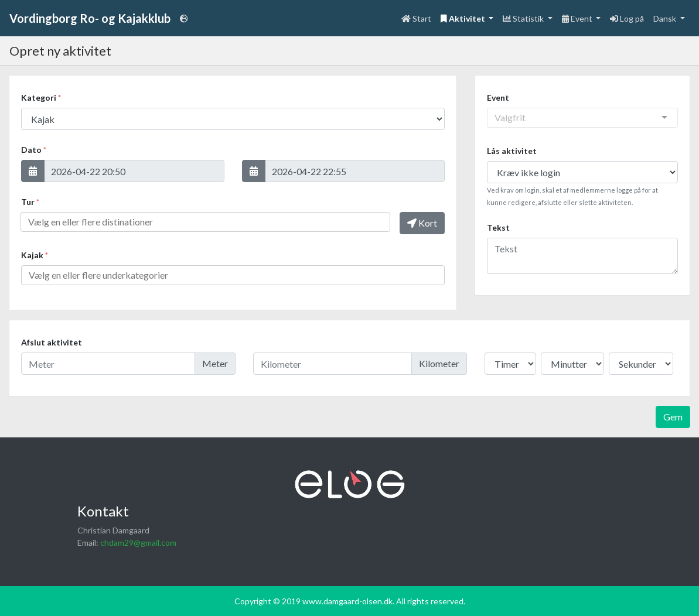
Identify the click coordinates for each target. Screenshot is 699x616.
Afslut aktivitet (52, 342)
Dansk (666, 18)
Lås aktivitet (512, 151)
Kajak (35, 255)
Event (498, 97)
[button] (33, 171)
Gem (673, 417)
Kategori (41, 97)
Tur (30, 202)
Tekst (498, 227)
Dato (34, 150)
